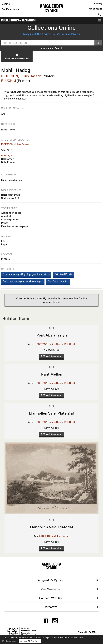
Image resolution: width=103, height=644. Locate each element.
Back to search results (17, 57)
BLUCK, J (9, 81)
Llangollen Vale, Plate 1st (52, 527)
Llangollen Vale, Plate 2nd (52, 413)
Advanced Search (52, 48)
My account (95, 9)
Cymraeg (97, 3)
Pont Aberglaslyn (52, 335)
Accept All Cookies (30, 641)
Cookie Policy (76, 637)
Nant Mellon (51, 374)
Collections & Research (18, 20)
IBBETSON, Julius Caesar (21, 76)
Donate (6, 4)
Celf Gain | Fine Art (58, 281)
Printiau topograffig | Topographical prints (26, 274)
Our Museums (10, 9)
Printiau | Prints (63, 274)
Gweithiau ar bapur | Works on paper (23, 281)
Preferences (9, 641)
